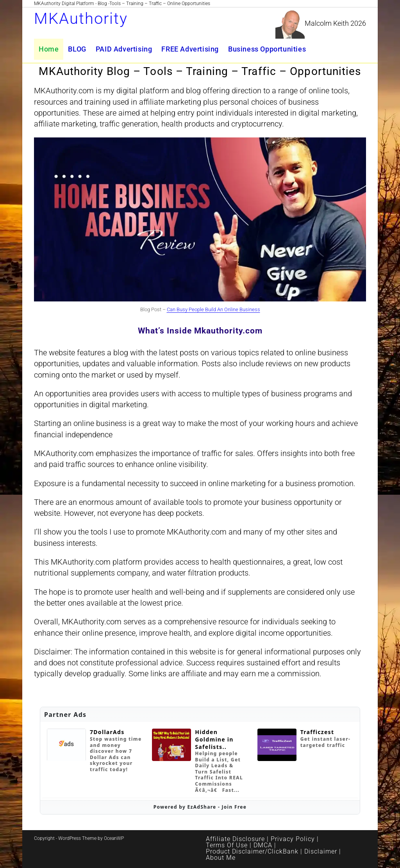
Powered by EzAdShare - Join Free (200, 807)
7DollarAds (107, 732)
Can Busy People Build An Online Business (213, 309)
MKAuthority (81, 19)
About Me (221, 858)
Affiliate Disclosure (235, 839)
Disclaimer (321, 851)
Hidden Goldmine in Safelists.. (214, 739)
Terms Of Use (227, 845)
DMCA (263, 845)
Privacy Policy (293, 839)
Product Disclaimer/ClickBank (252, 851)
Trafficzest (317, 732)
